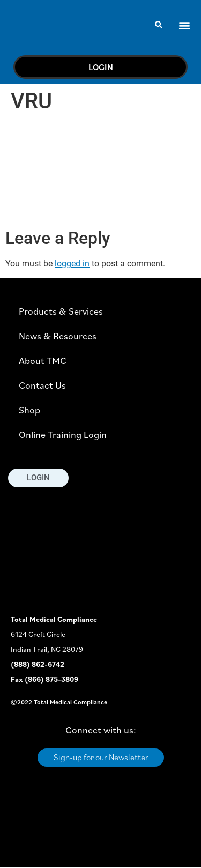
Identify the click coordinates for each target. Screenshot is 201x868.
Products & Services (61, 311)
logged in (72, 264)
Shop (29, 410)
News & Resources (58, 336)
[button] (159, 25)
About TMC (43, 361)
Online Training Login (63, 435)
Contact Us (42, 385)
